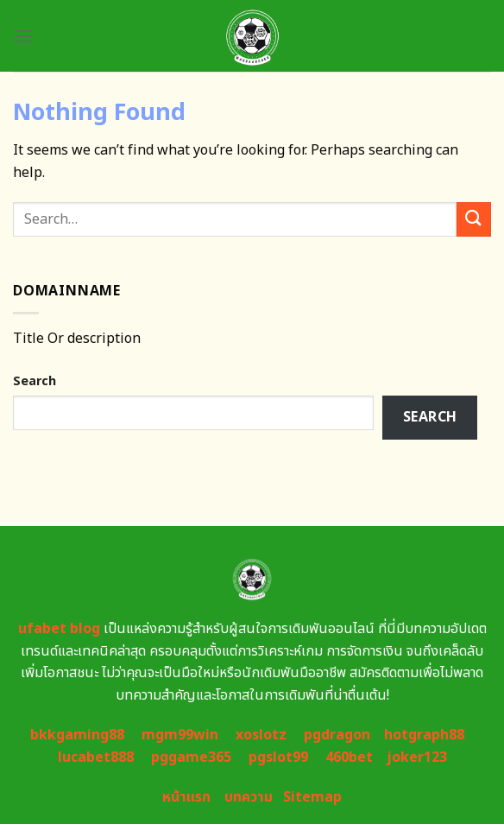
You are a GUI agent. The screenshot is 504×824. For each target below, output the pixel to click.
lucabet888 (96, 757)
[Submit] (474, 219)
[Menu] (23, 36)
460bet (349, 757)
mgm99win (180, 735)
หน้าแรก (186, 797)
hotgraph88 (424, 735)
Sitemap (312, 797)
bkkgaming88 (77, 735)
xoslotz (261, 735)
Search (35, 381)
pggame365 (191, 757)
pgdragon (337, 735)
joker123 (417, 757)
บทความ (249, 797)
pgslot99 (278, 757)
